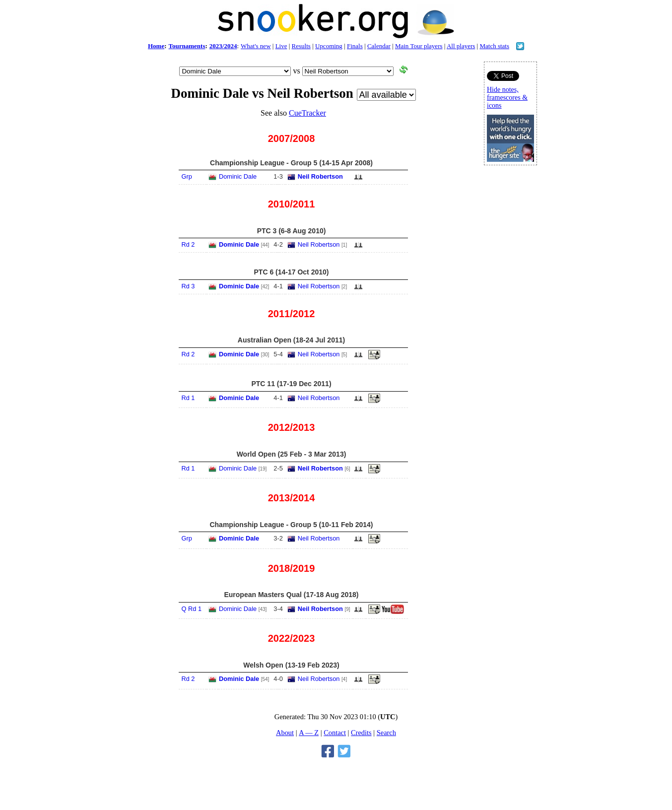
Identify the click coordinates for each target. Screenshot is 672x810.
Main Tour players (419, 46)
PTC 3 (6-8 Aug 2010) (292, 231)
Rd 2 (188, 244)
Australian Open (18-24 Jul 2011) (291, 340)
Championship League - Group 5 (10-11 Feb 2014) (291, 525)
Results (301, 46)
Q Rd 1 (191, 609)
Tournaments (187, 46)
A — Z (309, 733)
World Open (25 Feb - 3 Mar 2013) (292, 454)
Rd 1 (188, 398)
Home (156, 46)
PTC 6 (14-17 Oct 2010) (292, 272)
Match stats (494, 46)
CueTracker (307, 113)
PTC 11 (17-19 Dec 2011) (291, 384)
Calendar (379, 46)
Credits (361, 733)
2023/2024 (223, 46)
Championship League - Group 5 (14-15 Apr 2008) (291, 163)
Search (386, 733)
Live (281, 46)
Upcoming (329, 46)
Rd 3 (188, 286)
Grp (186, 176)
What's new (256, 46)
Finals (355, 46)
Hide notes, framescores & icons (507, 98)
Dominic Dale (238, 176)
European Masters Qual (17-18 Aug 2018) (291, 595)
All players (461, 46)
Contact (335, 733)
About (285, 733)
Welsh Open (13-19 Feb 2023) (291, 665)
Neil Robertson (320, 176)
